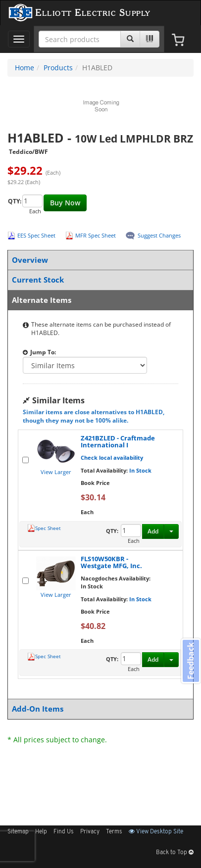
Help (41, 832)
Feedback (191, 660)
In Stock (140, 470)
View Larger (56, 472)
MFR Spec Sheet (96, 235)
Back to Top (175, 853)
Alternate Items (99, 300)
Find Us (64, 832)
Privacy (90, 832)
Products (58, 68)
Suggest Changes (159, 235)
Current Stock (99, 280)
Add (153, 531)
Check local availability (112, 458)
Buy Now (65, 203)
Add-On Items (99, 709)
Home (25, 68)
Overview (99, 260)
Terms (114, 832)
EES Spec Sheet (36, 235)
